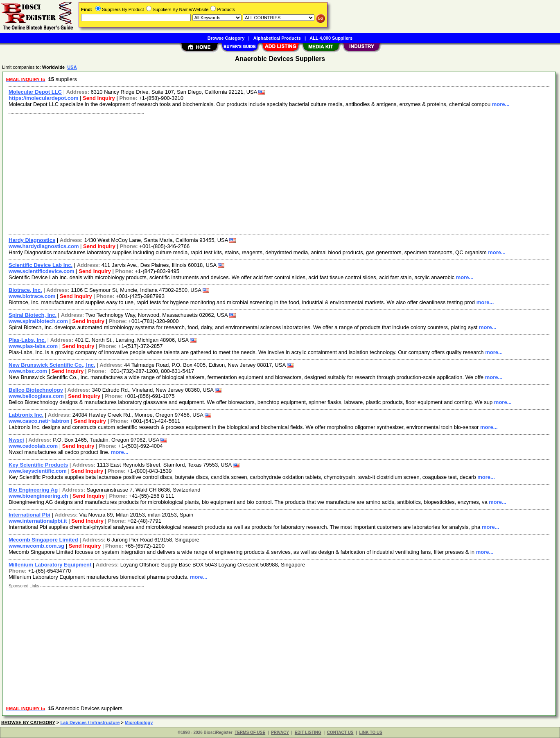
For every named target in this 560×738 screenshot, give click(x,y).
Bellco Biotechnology (36, 390)
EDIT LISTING (308, 732)
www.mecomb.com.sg (36, 546)
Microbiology (139, 722)
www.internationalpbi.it (38, 521)
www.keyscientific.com (38, 471)
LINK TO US (370, 732)
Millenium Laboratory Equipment (50, 565)
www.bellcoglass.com (36, 396)
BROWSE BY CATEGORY (28, 722)
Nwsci (16, 440)
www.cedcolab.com (33, 446)
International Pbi (29, 515)
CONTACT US (340, 732)
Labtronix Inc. (26, 415)
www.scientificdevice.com (42, 271)
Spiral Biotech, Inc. (33, 315)
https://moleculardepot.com (43, 98)
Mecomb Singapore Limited (43, 540)
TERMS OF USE (250, 732)
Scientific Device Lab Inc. (41, 265)
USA (72, 67)
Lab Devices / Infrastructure (90, 722)
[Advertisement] (251, 173)
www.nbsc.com (28, 371)
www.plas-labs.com (33, 346)
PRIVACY (280, 732)
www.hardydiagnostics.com (44, 246)
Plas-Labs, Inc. (27, 340)
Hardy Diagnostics (32, 240)
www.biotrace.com (32, 296)
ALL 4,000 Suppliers (331, 38)
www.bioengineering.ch (38, 496)
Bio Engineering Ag (33, 490)
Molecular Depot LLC (35, 92)
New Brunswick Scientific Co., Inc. (52, 365)
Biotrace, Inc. (25, 290)
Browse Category (226, 38)
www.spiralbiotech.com (38, 321)
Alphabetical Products (277, 38)
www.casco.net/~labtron (39, 421)
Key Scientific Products (38, 465)
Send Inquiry (99, 98)
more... (501, 104)
